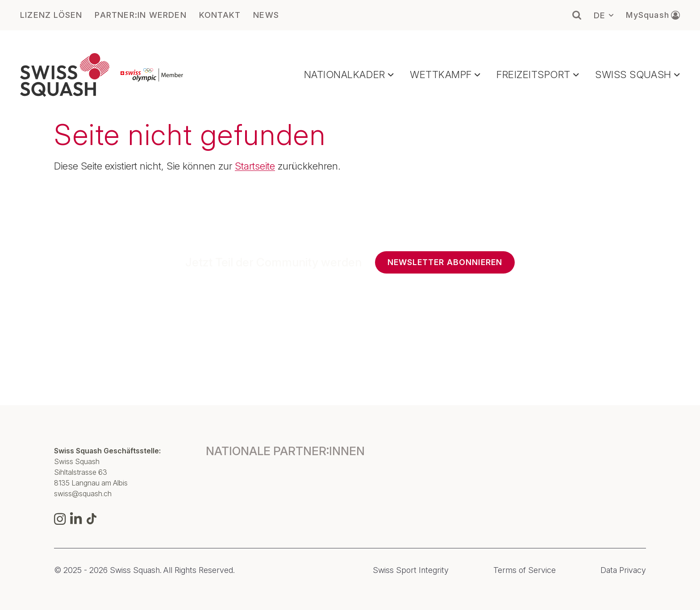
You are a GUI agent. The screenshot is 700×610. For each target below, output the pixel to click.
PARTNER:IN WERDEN (140, 15)
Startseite (255, 166)
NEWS (266, 15)
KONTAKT (220, 15)
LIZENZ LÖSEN (51, 15)
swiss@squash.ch (83, 494)
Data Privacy (623, 570)
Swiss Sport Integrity (411, 570)
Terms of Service (525, 570)
